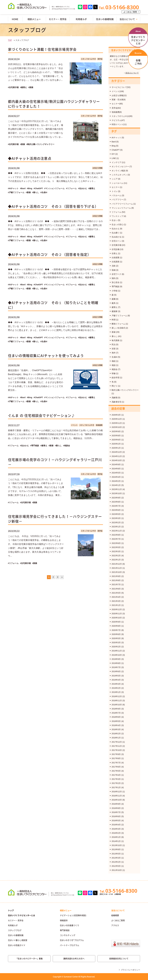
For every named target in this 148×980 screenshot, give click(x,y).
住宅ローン (116, 241)
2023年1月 (116, 527)
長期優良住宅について (119, 958)
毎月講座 (116, 340)
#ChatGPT (38, 188)
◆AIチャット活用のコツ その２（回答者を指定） (50, 254)
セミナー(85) (117, 104)
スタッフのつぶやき (88, 59)
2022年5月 (116, 547)
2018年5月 (116, 721)
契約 (114, 278)
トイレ (115, 191)
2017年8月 (116, 758)
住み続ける (116, 237)
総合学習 (116, 378)
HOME (15, 19)
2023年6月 (116, 510)
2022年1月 (116, 560)
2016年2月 (116, 833)
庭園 (114, 299)
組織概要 (115, 915)
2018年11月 (117, 701)
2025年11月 (117, 423)
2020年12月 (117, 609)
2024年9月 (116, 464)
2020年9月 (116, 622)
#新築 (31, 87)
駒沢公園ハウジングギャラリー (125, 390)
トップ (11, 910)
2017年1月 (116, 787)
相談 (114, 365)
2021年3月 (116, 601)
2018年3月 (116, 729)
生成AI (114, 357)
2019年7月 (116, 667)
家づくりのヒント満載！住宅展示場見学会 (42, 49)
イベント (74, 425)
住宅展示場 (116, 245)
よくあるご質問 (130, 12)
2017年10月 (117, 750)
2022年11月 (117, 531)
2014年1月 (116, 841)
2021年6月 (116, 589)
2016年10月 (117, 800)
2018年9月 (116, 709)
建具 (114, 303)
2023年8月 (116, 502)
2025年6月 (116, 440)
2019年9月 (116, 659)
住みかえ (116, 229)
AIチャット (116, 138)
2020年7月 (116, 630)
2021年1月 (116, 605)
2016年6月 (116, 816)
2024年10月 (117, 460)
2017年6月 (116, 767)
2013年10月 (117, 845)
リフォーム (116, 212)
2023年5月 (116, 514)
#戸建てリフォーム (16, 192)
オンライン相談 (118, 171)
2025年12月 (117, 419)
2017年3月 (116, 779)
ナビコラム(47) (118, 120)
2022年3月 (116, 551)
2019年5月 (116, 676)
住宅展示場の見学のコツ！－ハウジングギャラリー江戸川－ (55, 462)
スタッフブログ (15, 930)
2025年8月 (116, 436)
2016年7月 (116, 812)
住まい (115, 220)
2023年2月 (116, 523)
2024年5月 (116, 473)
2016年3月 (116, 829)
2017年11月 (117, 746)
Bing (114, 146)
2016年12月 (117, 792)
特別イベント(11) (119, 124)
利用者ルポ (81, 19)
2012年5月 (116, 866)
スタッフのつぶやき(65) (122, 116)
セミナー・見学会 (58, 19)
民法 (114, 344)
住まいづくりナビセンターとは (21, 915)
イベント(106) (118, 91)
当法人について (127, 19)
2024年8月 (116, 469)
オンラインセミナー (120, 166)
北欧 (114, 266)
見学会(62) (116, 108)
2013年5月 (116, 854)
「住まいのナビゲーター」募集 (29, 958)
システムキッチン (119, 175)
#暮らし (36, 192)
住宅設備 (116, 249)
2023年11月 (117, 489)
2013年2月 (116, 862)
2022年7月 (116, 539)
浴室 (114, 349)
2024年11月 (117, 456)
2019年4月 (116, 680)
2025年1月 (116, 448)
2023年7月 (116, 506)
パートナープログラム (70, 945)
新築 (114, 332)
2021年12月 (117, 564)
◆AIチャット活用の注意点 (30, 158)
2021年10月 (117, 572)
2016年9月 (116, 804)
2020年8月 (116, 626)
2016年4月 (116, 825)
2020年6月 (116, 634)
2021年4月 (116, 597)
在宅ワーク (116, 274)
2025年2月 (116, 444)
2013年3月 (116, 858)
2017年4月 (116, 775)
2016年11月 (117, 796)
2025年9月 (116, 431)
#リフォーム (71, 188)
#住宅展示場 (13, 87)
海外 (114, 353)
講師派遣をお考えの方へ (74, 958)
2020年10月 (117, 618)
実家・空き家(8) (119, 100)
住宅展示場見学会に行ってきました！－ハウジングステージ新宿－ (55, 519)
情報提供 (64, 920)
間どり (115, 386)
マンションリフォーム (121, 208)
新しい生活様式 (118, 328)
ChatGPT (116, 150)
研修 (114, 373)
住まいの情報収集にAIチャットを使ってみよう (46, 356)
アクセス (115, 925)
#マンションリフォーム (55, 188)
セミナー (116, 187)
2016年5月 (116, 821)
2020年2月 (116, 647)
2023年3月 (116, 518)
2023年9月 (116, 498)
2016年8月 (116, 808)
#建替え (23, 87)
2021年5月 (116, 593)
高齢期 (115, 398)
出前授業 (116, 258)
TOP (10, 40)
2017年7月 (116, 763)
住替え (115, 253)
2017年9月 (116, 754)
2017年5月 (116, 771)
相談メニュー (34, 19)
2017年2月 (116, 783)
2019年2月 (116, 688)
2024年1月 (116, 485)
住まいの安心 (117, 224)
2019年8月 (116, 663)
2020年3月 (116, 642)
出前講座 (116, 262)
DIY (113, 154)
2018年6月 (116, 717)
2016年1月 (116, 837)
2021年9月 (116, 576)
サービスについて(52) (121, 87)
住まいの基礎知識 (105, 19)
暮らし (115, 336)
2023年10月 (117, 493)
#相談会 (66, 446)
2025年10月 (117, 427)
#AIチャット (13, 188)
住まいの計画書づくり (70, 925)
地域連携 (99, 425)
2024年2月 (116, 481)
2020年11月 (117, 614)
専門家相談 (65, 930)
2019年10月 (117, 655)
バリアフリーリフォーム (122, 204)
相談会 (115, 369)
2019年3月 (116, 684)
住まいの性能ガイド (17, 945)
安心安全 (116, 282)
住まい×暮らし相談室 (18, 940)
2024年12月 (117, 452)
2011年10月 (117, 870)
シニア (115, 179)
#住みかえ (82, 188)
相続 (114, 361)
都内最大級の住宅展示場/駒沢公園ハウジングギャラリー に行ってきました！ (54, 104)
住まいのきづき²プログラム (72, 940)
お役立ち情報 (97, 168)
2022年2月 (116, 556)
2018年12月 (117, 696)
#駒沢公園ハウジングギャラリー (40, 144)
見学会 (100, 59)
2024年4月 (116, 477)
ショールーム (117, 183)
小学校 (115, 291)
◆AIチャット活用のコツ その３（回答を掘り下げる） (53, 206)
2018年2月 (116, 734)
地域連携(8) (117, 112)
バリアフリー (117, 200)
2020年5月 (116, 638)
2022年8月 (116, 535)
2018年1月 (116, 738)
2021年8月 (116, 580)
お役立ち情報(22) (119, 95)
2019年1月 (116, 692)
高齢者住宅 (116, 402)
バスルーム (116, 195)
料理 (114, 320)
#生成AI (44, 192)
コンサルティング (68, 935)
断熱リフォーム (118, 324)
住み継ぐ (116, 233)
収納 (114, 270)
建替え (115, 307)
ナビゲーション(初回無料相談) (73, 915)
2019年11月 (117, 651)
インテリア (116, 162)
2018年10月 (117, 705)
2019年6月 (116, 671)
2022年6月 (116, 543)
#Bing (30, 188)
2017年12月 (117, 742)
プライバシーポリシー (131, 970)
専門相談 (116, 286)
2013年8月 (116, 849)
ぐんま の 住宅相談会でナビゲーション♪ (42, 415)
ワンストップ (117, 216)
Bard (114, 142)
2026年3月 (116, 415)
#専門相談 (35, 446)
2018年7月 (116, 713)
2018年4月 (116, 725)
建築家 (115, 311)
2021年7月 (116, 584)
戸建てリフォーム (119, 316)
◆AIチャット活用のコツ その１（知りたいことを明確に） (53, 305)
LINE (114, 158)
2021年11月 (117, 568)
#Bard (23, 188)
